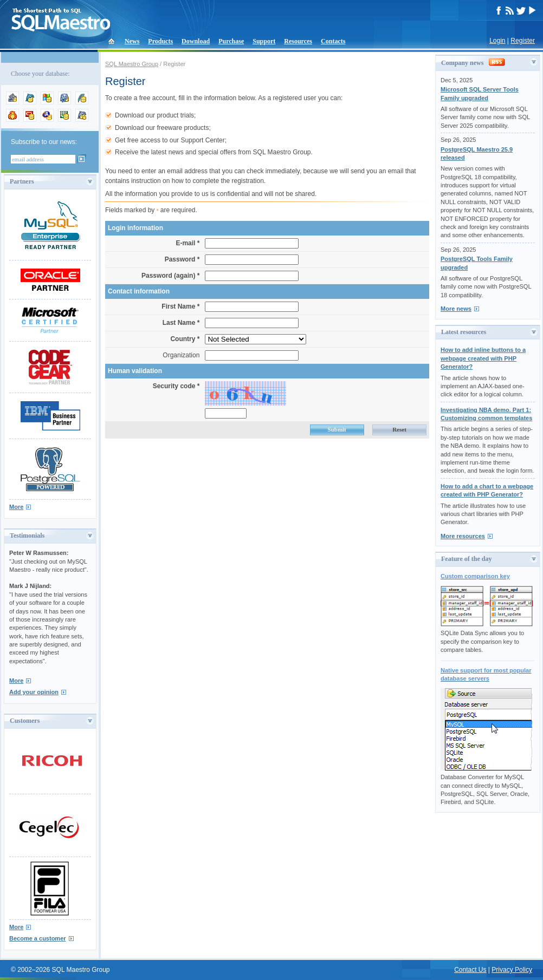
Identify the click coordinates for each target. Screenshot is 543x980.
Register (523, 41)
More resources (463, 536)
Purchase (231, 41)
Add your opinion (34, 692)
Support (264, 41)
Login (497, 41)
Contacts (333, 41)
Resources (298, 41)
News (132, 41)
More (16, 507)
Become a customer (38, 938)
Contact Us (470, 970)
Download (196, 41)
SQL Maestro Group (132, 64)
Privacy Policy (512, 970)
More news (456, 309)
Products (160, 41)
